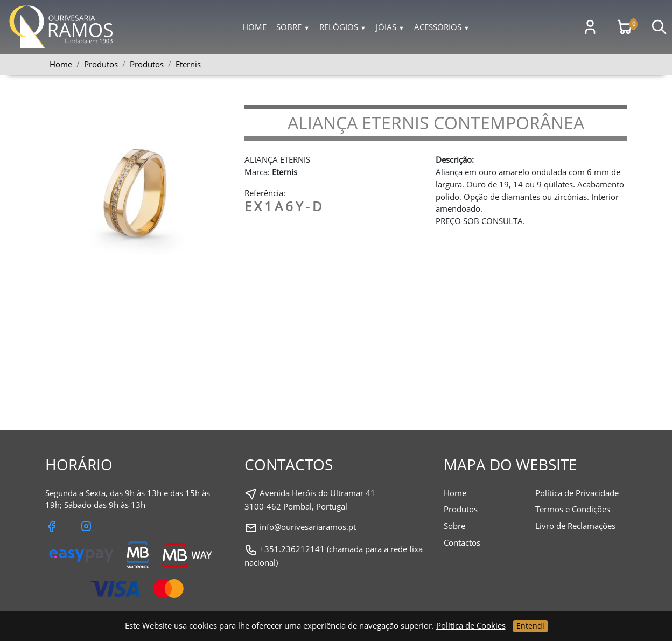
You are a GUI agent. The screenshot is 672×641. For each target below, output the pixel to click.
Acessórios (442, 27)
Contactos (462, 542)
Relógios (343, 27)
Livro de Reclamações (575, 526)
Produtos (147, 64)
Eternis (188, 64)
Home (254, 27)
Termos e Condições (573, 509)
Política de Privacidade (577, 493)
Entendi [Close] (530, 626)
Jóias (390, 27)
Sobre (293, 27)
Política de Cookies (471, 625)
